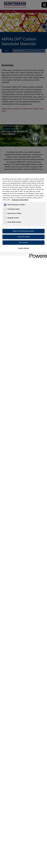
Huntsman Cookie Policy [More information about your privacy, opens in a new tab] (20, 200)
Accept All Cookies (23, 237)
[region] (23, 521)
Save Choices (23, 242)
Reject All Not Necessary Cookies (23, 231)
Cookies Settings (23, 248)
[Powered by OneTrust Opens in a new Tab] (37, 254)
